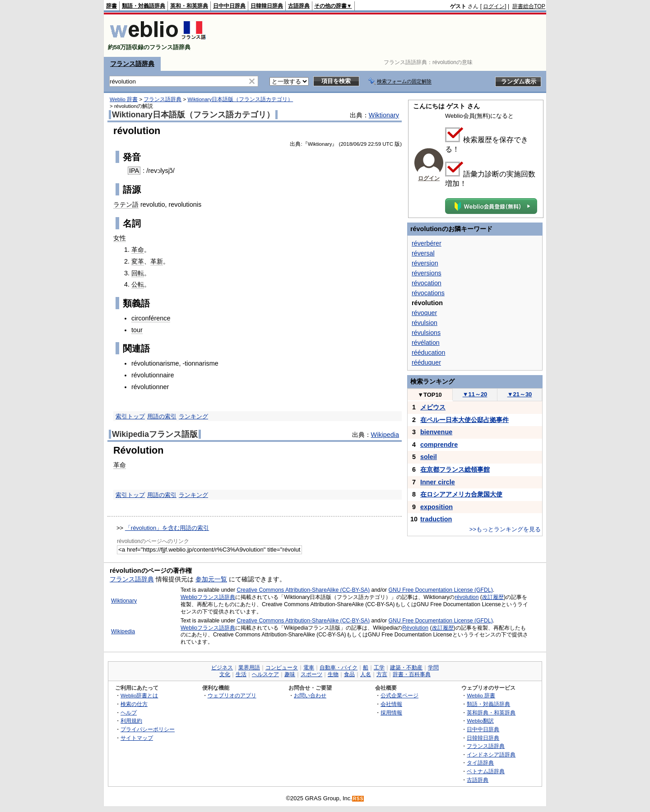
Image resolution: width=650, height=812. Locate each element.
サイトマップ (137, 738)
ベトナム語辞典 (486, 771)
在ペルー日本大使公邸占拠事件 (464, 420)
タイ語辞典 (480, 763)
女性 (120, 238)
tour (137, 330)
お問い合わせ (310, 695)
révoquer (424, 313)
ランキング (193, 416)
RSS (358, 799)
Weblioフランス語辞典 (208, 597)
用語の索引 (162, 416)
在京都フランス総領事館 (455, 469)
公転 (138, 284)
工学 (379, 668)
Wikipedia (385, 435)
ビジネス (222, 668)
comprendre (439, 445)
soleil (429, 457)
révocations (428, 293)
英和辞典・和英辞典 (491, 712)
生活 (241, 674)
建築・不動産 (406, 668)
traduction (436, 519)
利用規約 (131, 721)
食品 (349, 674)
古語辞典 (299, 6)
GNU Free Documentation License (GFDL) (441, 590)
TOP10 (430, 395)
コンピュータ (282, 668)
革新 (157, 261)
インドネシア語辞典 (491, 754)
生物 (333, 674)
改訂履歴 (493, 597)
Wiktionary (384, 115)
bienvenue (436, 432)
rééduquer (426, 362)
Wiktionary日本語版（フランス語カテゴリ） (240, 99)
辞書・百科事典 (412, 674)
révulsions (426, 333)
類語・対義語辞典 (144, 6)
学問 (433, 668)
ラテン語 (126, 204)
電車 (309, 668)
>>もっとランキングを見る (505, 529)
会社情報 (391, 704)
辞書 (111, 6)
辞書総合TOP (529, 6)
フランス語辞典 (132, 64)
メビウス (433, 407)
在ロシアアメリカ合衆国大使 (461, 494)
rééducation (428, 353)
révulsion (425, 323)
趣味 (290, 674)
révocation (427, 283)
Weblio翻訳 (480, 721)
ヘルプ (129, 712)
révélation (426, 343)
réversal (423, 253)
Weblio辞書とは (139, 695)
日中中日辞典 (229, 6)
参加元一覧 (211, 579)
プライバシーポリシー (148, 729)
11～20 (475, 394)
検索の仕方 (134, 704)
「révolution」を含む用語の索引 (167, 528)
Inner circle (438, 482)
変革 (138, 261)
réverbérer (427, 243)
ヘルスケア (265, 674)
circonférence (151, 318)
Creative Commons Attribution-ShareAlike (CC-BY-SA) (303, 590)
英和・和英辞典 (189, 6)
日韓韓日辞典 (267, 6)
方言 (382, 674)
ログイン (494, 6)
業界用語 (249, 668)
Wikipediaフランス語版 (155, 434)
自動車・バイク (339, 668)
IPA (134, 171)
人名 (366, 674)
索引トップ (130, 416)
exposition (436, 507)
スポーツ (311, 674)
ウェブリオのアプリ (232, 695)
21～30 (520, 394)
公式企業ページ (399, 695)
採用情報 (391, 712)
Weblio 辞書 (124, 99)
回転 (138, 273)
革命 (138, 250)
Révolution (415, 628)
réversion (425, 263)
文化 (225, 674)
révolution (467, 597)
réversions (427, 273)
